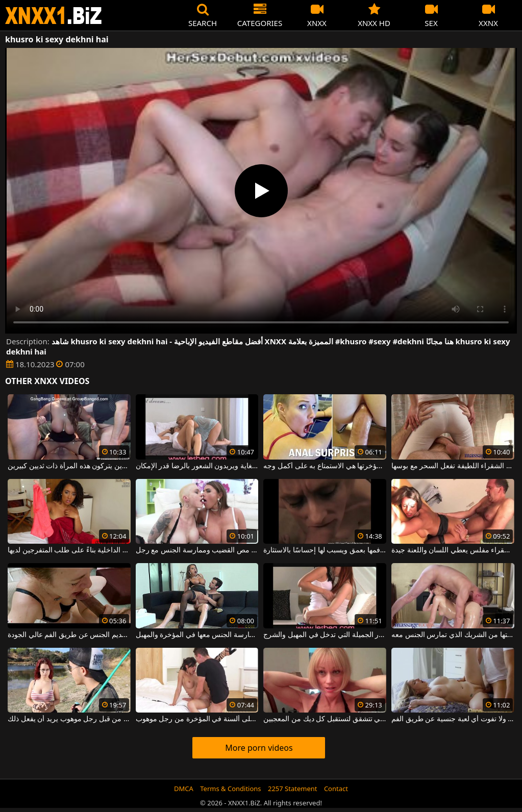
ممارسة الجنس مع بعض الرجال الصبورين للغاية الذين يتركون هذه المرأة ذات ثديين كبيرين (69, 466)
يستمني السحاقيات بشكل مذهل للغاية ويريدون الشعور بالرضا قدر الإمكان (197, 466)
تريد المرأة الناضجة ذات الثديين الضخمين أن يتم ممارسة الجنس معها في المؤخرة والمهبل (197, 635)
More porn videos (259, 748)
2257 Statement (293, 789)
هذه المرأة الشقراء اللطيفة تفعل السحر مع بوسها (453, 466)
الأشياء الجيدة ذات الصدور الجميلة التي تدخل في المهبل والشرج (325, 635)
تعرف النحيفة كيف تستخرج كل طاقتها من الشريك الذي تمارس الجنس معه (453, 635)
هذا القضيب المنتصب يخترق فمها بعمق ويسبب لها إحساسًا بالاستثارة (325, 550)
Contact (336, 789)
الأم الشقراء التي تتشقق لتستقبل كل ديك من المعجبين (325, 719)
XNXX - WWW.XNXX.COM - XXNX (54, 16)
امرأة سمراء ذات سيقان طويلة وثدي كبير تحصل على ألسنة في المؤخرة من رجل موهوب (197, 719)
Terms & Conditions (230, 789)
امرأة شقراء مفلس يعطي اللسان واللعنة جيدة (453, 550)
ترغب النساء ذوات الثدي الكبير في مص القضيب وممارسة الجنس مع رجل (197, 550)
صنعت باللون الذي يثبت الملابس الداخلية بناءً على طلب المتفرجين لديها (69, 550)
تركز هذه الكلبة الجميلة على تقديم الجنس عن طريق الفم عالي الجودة (69, 635)
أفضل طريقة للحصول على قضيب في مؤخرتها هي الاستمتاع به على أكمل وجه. (325, 466)
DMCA (184, 789)
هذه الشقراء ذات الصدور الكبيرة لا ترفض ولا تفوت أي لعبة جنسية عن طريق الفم (453, 719)
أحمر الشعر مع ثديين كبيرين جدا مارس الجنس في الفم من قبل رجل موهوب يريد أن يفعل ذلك (69, 719)
